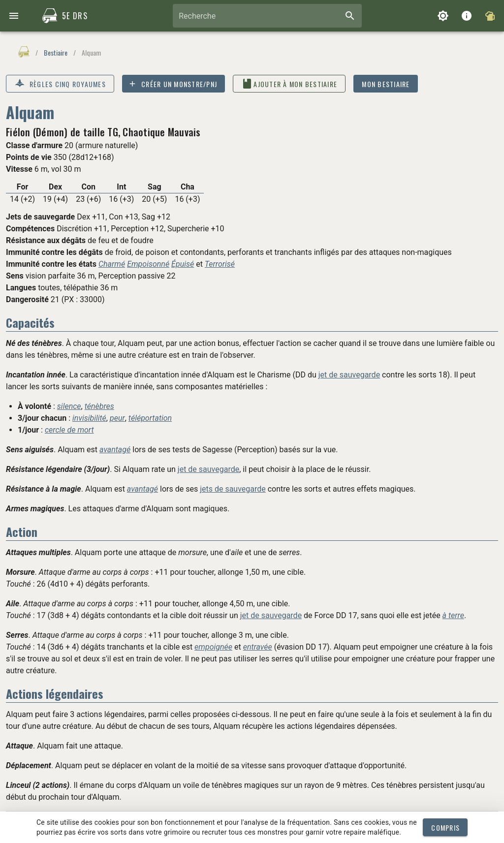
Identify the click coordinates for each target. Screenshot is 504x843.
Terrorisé (220, 264)
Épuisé (183, 264)
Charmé (112, 264)
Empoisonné (148, 264)
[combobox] (267, 16)
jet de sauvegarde (349, 375)
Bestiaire (56, 52)
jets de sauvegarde (233, 489)
